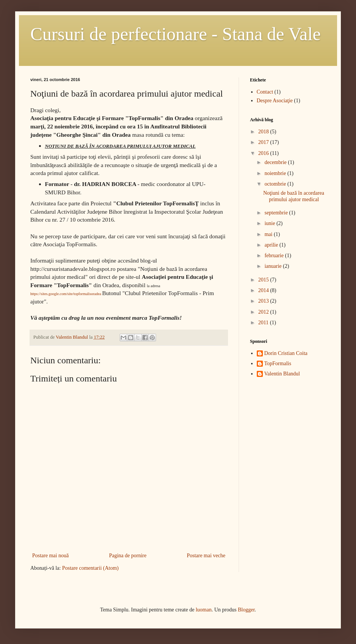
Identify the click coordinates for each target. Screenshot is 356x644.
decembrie (276, 162)
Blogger (246, 610)
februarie (275, 256)
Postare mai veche (206, 556)
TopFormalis (278, 363)
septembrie (277, 213)
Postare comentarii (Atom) (90, 568)
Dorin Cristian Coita (286, 353)
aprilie (272, 245)
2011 (264, 323)
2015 (264, 280)
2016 (264, 153)
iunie (270, 223)
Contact (265, 92)
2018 (264, 132)
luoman (204, 610)
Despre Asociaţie (275, 101)
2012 (264, 312)
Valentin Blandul (282, 374)
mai (269, 234)
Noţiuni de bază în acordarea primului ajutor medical (294, 196)
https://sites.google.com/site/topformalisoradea (66, 294)
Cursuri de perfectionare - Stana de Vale (176, 34)
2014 (264, 290)
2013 (264, 301)
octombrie (276, 184)
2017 (264, 142)
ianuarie (274, 266)
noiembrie (276, 173)
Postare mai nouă (50, 556)
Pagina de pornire (128, 556)
